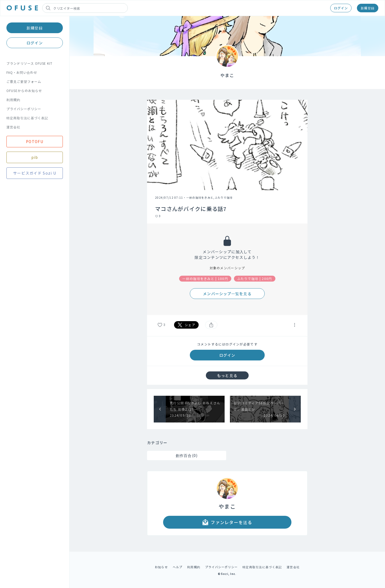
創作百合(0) (187, 455)
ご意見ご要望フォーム (24, 81)
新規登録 (368, 8)
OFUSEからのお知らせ (24, 91)
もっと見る (227, 375)
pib (35, 157)
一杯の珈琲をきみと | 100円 (205, 278)
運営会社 (13, 127)
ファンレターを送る (227, 522)
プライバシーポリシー (24, 109)
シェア (186, 325)
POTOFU (35, 141)
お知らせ (161, 567)
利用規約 (13, 100)
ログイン (341, 8)
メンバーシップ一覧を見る (227, 294)
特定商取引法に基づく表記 (27, 118)
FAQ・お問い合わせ (22, 72)
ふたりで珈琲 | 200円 (255, 278)
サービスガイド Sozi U (35, 173)
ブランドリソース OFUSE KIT (29, 63)
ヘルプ (178, 567)
